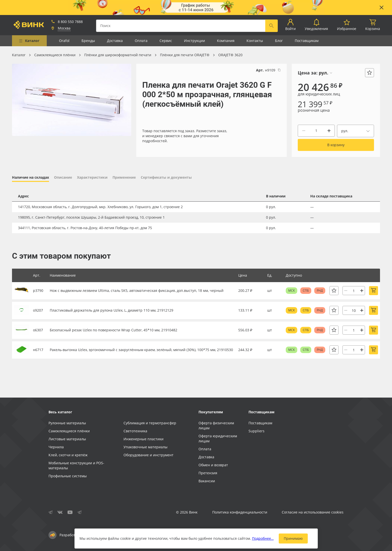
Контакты (255, 41)
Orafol (64, 41)
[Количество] (316, 131)
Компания (226, 41)
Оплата (141, 41)
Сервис (166, 41)
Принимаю (293, 538)
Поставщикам (307, 41)
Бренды (88, 41)
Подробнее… (263, 538)
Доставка (115, 41)
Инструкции (194, 41)
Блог (279, 41)
